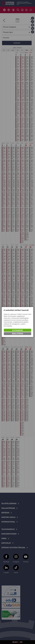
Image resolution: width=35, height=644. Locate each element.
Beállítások (18, 334)
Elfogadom (17, 330)
